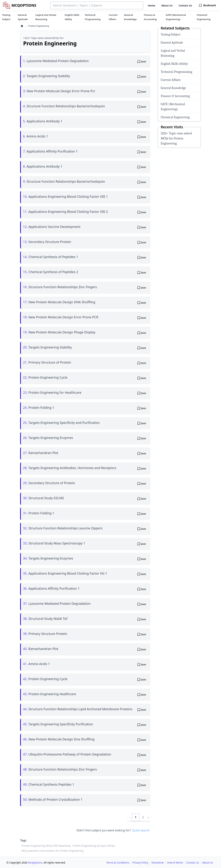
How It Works (175, 863)
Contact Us (185, 5)
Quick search (141, 830)
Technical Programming (177, 72)
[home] (22, 26)
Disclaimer (158, 863)
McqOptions (35, 863)
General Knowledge (173, 88)
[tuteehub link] (6, 17)
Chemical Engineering (175, 117)
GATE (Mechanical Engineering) (173, 107)
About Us (167, 5)
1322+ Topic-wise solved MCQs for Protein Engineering (176, 138)
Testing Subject (171, 35)
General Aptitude (172, 43)
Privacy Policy (140, 863)
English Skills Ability (174, 64)
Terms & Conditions (118, 863)
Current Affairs (171, 80)
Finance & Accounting (175, 96)
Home (152, 5)
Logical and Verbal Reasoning (173, 53)
